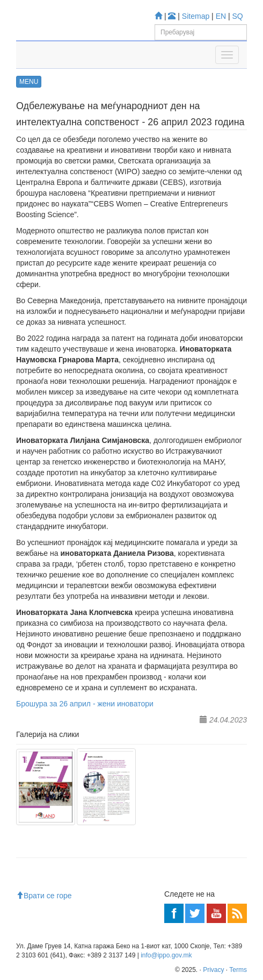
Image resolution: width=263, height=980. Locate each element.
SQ (238, 16)
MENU (29, 82)
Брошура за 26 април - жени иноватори (85, 704)
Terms (238, 970)
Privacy (213, 970)
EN (221, 16)
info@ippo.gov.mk (166, 955)
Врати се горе (44, 896)
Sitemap (196, 16)
